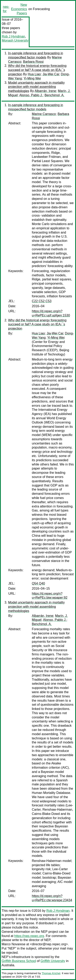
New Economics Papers (19, 9)
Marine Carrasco (44, 114)
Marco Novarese (13, 944)
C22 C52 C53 (42, 301)
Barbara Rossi (33, 62)
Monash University (15, 40)
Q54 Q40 (38, 583)
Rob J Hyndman (13, 36)
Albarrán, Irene (45, 91)
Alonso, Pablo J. (31, 95)
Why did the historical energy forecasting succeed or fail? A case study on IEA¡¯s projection (37, 70)
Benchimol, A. (55, 95)
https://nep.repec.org (29, 936)
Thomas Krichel (51, 973)
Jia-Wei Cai (51, 74)
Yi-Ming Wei (32, 78)
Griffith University (53, 961)
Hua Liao (34, 74)
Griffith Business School (19, 961)
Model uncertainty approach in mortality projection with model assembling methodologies (36, 87)
